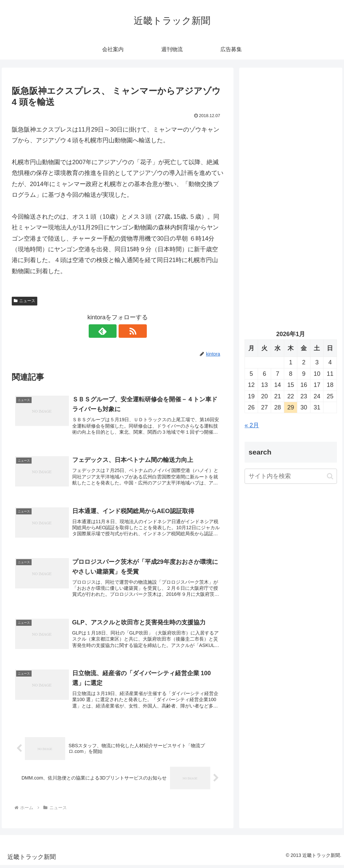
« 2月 (252, 425)
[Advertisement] (291, 137)
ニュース (25, 301)
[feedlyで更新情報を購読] (110, 331)
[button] (330, 476)
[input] (291, 476)
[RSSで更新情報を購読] (125, 331)
